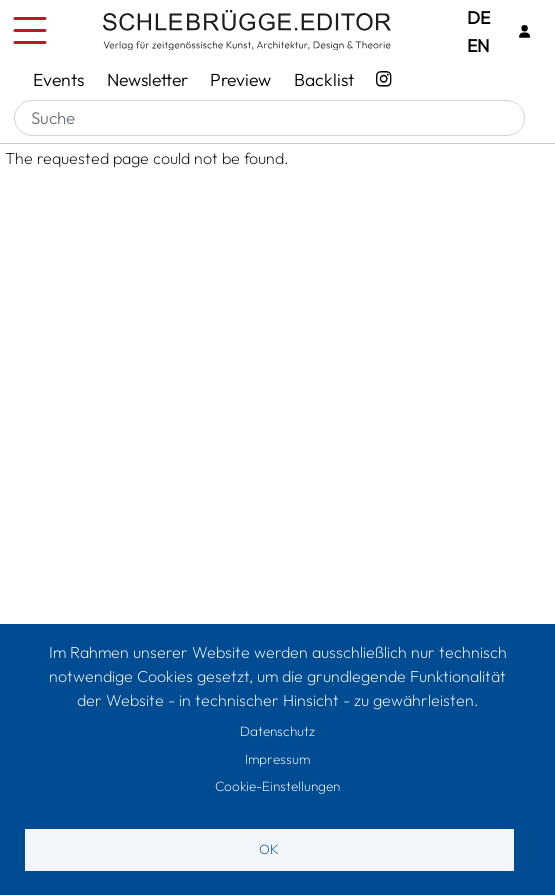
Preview (240, 79)
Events (58, 79)
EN (478, 45)
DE (478, 17)
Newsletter (147, 79)
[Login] (524, 31)
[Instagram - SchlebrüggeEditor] (384, 80)
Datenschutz (277, 731)
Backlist (324, 79)
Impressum (277, 759)
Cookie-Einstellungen (277, 786)
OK (269, 849)
